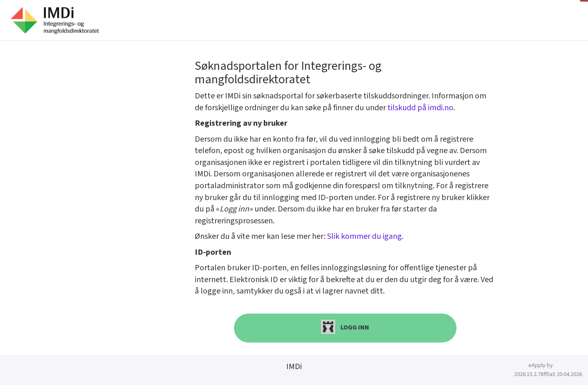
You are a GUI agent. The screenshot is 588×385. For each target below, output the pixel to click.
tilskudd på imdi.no (420, 108)
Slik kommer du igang (364, 236)
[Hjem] (55, 20)
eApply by (555, 365)
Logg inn (345, 327)
